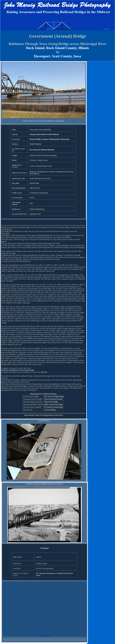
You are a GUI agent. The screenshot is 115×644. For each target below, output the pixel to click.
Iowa (77, 56)
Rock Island (35, 48)
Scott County (62, 56)
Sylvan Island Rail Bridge (53, 399)
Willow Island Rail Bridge (53, 404)
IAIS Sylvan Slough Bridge (54, 396)
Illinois (84, 48)
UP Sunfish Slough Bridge (53, 407)
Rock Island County (61, 48)
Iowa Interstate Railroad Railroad (42, 150)
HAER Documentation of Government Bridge (18, 370)
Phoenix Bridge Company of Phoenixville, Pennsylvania (50, 139)
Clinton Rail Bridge (51, 402)
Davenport (42, 56)
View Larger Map (44, 636)
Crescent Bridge (50, 410)
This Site (44, 372)
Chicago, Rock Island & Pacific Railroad (44, 134)
